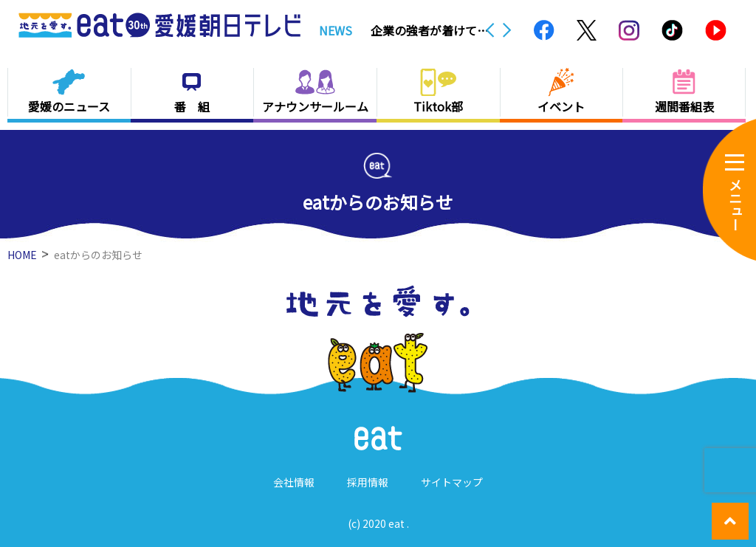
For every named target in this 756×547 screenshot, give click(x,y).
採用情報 (368, 482)
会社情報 (294, 482)
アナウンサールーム (315, 106)
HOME (22, 255)
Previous (490, 30)
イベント (561, 106)
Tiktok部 (438, 106)
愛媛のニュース (69, 106)
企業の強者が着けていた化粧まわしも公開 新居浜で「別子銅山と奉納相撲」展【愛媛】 (430, 30)
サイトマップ (452, 482)
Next (507, 30)
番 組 (192, 106)
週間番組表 (684, 106)
